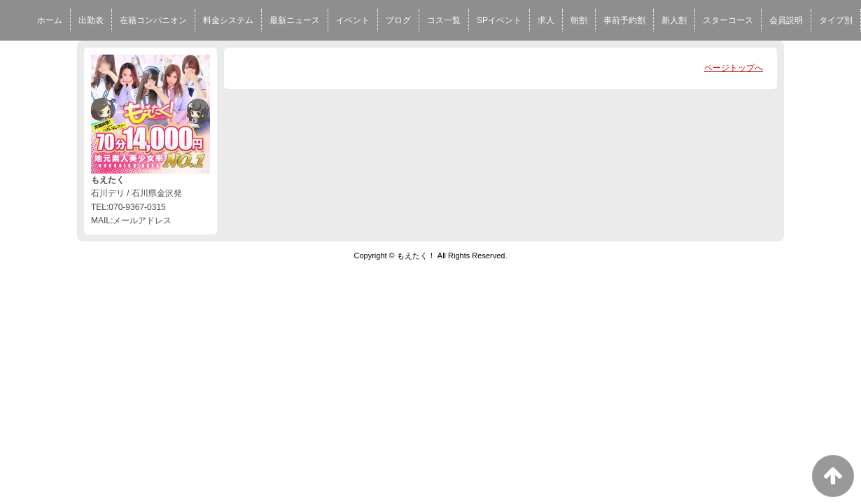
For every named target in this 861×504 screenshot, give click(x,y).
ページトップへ (734, 68)
